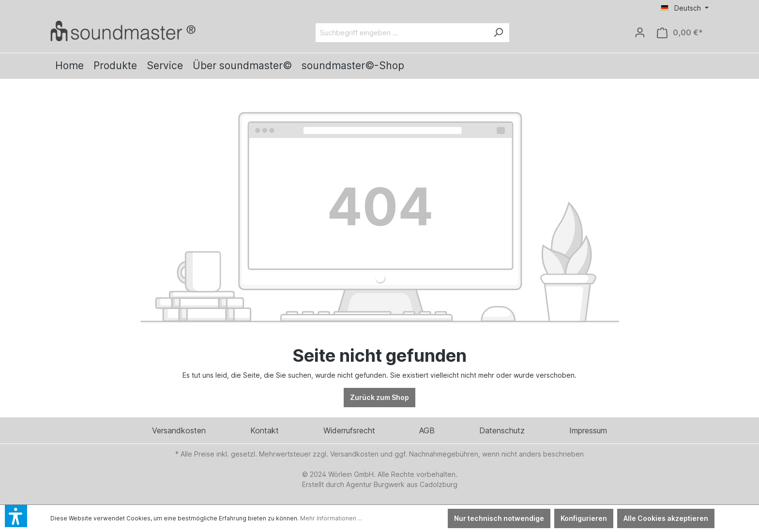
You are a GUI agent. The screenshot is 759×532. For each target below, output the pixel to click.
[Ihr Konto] (640, 32)
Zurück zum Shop (379, 397)
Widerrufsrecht (349, 430)
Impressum (588, 430)
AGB (427, 430)
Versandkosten (179, 430)
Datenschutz (502, 430)
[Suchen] (498, 33)
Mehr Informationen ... (331, 518)
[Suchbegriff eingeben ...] (402, 33)
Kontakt (265, 430)
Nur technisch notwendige (499, 518)
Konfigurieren (584, 518)
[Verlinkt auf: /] (123, 31)
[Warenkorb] (680, 33)
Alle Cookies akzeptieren (666, 518)
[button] (16, 516)
